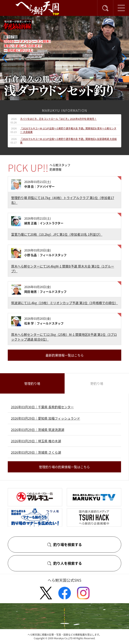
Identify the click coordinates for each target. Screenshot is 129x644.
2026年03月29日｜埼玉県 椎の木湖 (36, 441)
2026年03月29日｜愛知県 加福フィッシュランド (46, 418)
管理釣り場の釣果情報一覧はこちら (64, 467)
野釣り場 (97, 383)
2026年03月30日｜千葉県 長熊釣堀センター (42, 407)
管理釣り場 (32, 383)
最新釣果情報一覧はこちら (65, 355)
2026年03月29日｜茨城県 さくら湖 (36, 452)
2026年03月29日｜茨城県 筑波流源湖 (38, 430)
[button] (61, 96)
